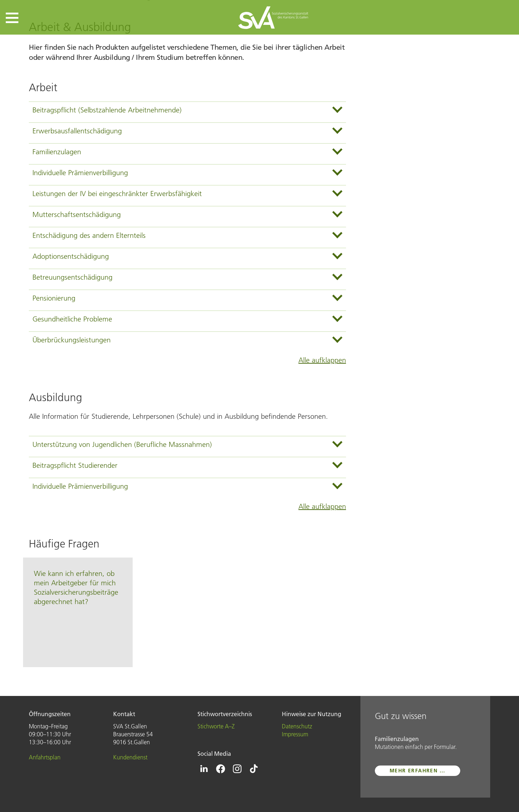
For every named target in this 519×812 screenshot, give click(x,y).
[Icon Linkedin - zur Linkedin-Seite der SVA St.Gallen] (204, 769)
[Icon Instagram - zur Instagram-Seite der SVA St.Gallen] (237, 769)
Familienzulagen (57, 152)
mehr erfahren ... (418, 771)
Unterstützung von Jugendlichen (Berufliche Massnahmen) (122, 444)
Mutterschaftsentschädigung (77, 214)
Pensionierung (54, 298)
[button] (12, 18)
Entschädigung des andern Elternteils (89, 235)
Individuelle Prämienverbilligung (80, 173)
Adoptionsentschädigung (71, 256)
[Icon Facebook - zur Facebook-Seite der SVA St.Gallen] (221, 769)
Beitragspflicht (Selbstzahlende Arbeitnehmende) (107, 110)
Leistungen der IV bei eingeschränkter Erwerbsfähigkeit (117, 194)
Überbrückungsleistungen (72, 340)
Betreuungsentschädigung (72, 277)
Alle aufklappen (322, 360)
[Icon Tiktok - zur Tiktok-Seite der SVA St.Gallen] (254, 769)
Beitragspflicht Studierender (75, 465)
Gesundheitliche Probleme (72, 319)
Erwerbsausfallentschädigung (77, 131)
